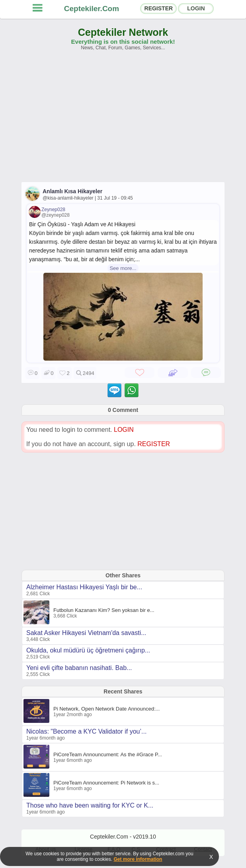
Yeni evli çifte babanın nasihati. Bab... (79, 668)
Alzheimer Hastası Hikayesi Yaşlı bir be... (84, 587)
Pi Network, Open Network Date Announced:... (106, 709)
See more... (123, 268)
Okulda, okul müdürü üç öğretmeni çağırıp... (88, 650)
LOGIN (196, 8)
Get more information (138, 859)
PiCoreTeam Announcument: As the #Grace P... (108, 754)
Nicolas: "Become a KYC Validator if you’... (86, 731)
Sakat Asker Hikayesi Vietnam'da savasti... (86, 633)
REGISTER (159, 8)
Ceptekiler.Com (92, 9)
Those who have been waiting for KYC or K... (90, 805)
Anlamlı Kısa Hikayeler (72, 191)
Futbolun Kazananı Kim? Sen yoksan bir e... (104, 610)
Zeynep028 (53, 210)
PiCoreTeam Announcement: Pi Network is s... (106, 783)
